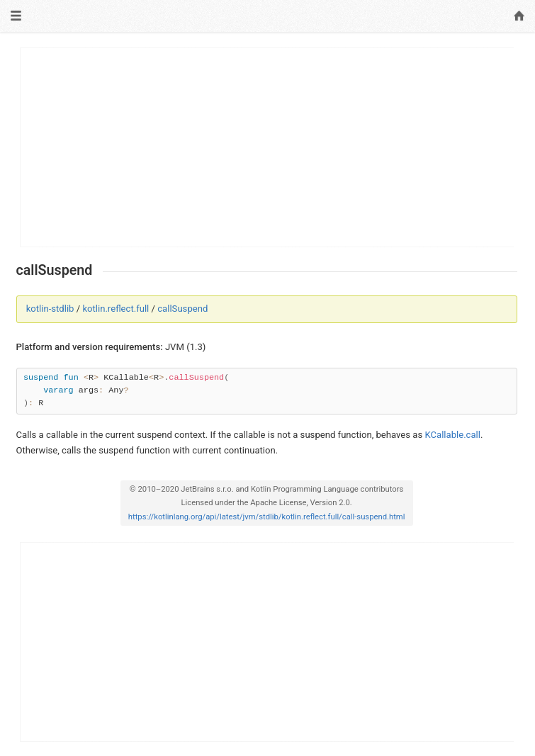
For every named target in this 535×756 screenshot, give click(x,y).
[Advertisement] (267, 147)
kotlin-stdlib (50, 309)
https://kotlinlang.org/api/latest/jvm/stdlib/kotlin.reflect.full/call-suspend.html (267, 517)
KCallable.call (452, 435)
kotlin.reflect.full (116, 309)
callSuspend (182, 309)
